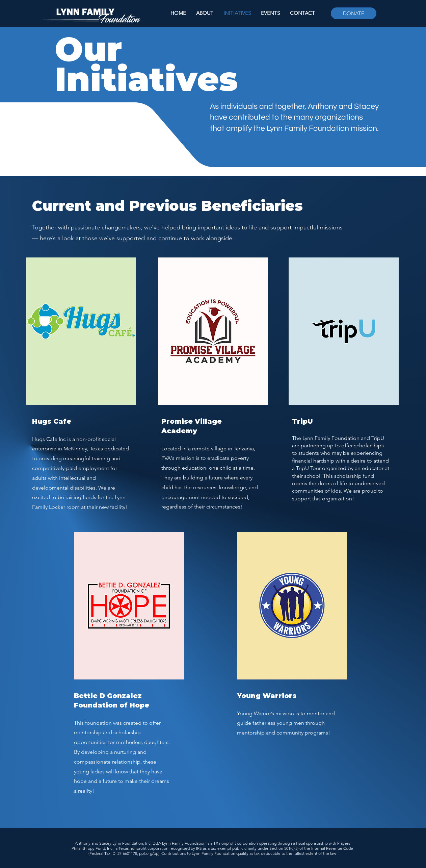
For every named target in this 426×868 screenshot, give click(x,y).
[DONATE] (354, 13)
